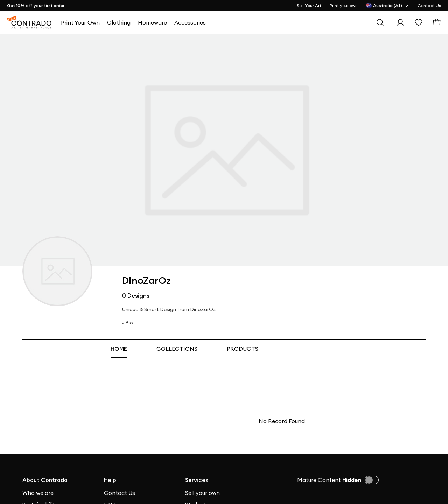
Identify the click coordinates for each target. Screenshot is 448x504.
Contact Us (429, 5)
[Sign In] (400, 22)
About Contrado (45, 480)
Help (110, 480)
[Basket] (437, 22)
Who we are (38, 493)
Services (197, 480)
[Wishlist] (419, 22)
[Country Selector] (388, 6)
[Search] (380, 22)
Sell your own (202, 493)
